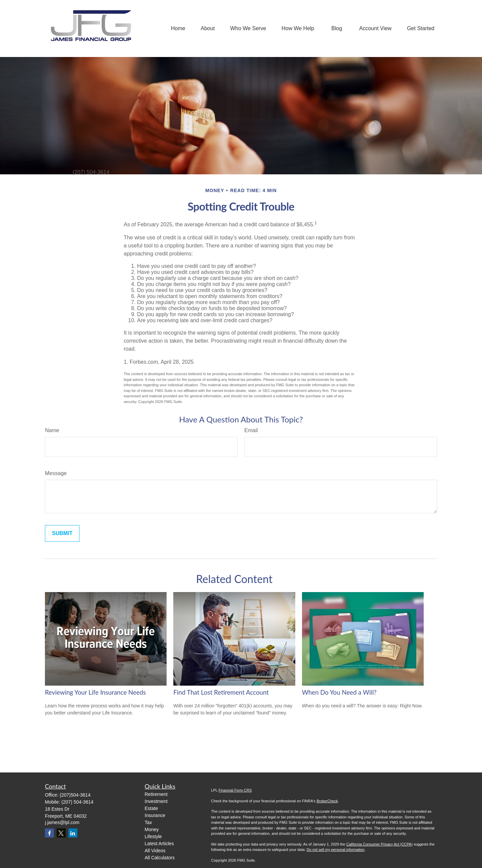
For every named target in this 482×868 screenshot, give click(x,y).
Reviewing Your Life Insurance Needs (95, 692)
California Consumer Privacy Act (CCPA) (379, 844)
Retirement (156, 794)
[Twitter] (61, 833)
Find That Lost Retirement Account (221, 692)
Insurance (155, 815)
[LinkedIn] (73, 833)
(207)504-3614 (75, 795)
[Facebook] (49, 833)
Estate (152, 808)
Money (152, 829)
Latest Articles (159, 844)
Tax (148, 822)
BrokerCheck (327, 801)
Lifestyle (153, 836)
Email (251, 430)
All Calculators (160, 858)
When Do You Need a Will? (339, 692)
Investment (156, 801)
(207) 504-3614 (77, 802)
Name (52, 430)
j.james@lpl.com (62, 822)
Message (56, 473)
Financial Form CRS (235, 790)
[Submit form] (62, 533)
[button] (178, 29)
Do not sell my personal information (336, 850)
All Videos (155, 851)
